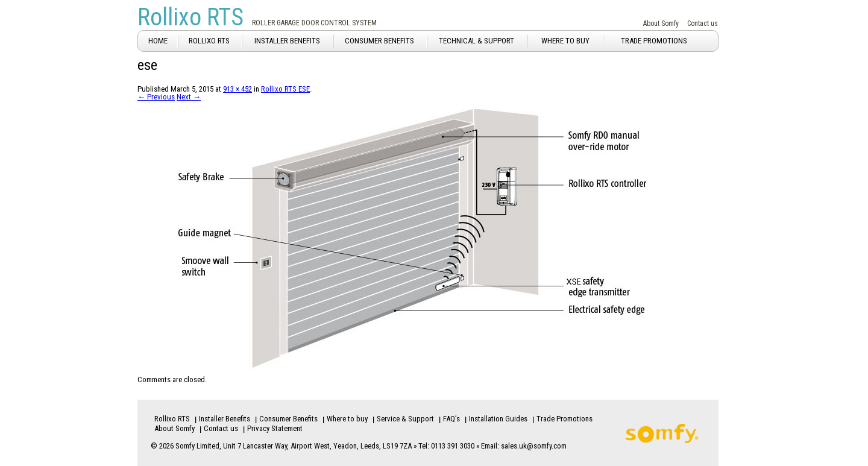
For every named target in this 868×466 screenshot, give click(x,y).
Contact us (703, 24)
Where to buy (347, 419)
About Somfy (661, 24)
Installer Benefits (225, 419)
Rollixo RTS (190, 17)
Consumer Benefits (288, 419)
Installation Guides (498, 419)
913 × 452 (237, 89)
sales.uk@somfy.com (534, 446)
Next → (189, 97)
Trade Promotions (565, 419)
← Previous (156, 97)
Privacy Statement (275, 428)
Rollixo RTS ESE (285, 89)
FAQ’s (451, 419)
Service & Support (405, 419)
